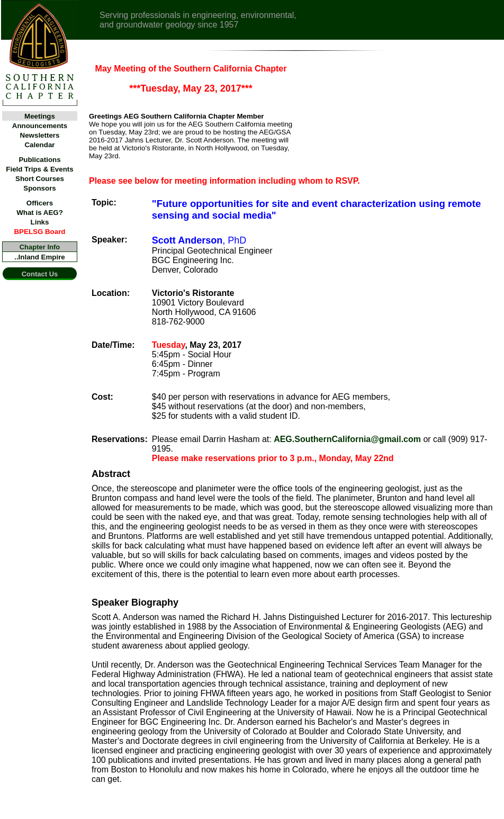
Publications (39, 160)
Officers (40, 203)
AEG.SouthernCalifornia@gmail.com (347, 439)
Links (40, 222)
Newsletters (40, 135)
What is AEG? (40, 213)
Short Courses (40, 179)
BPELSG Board (39, 232)
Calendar (39, 145)
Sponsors (39, 188)
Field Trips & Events (39, 169)
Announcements (40, 126)
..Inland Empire (40, 257)
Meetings (40, 116)
